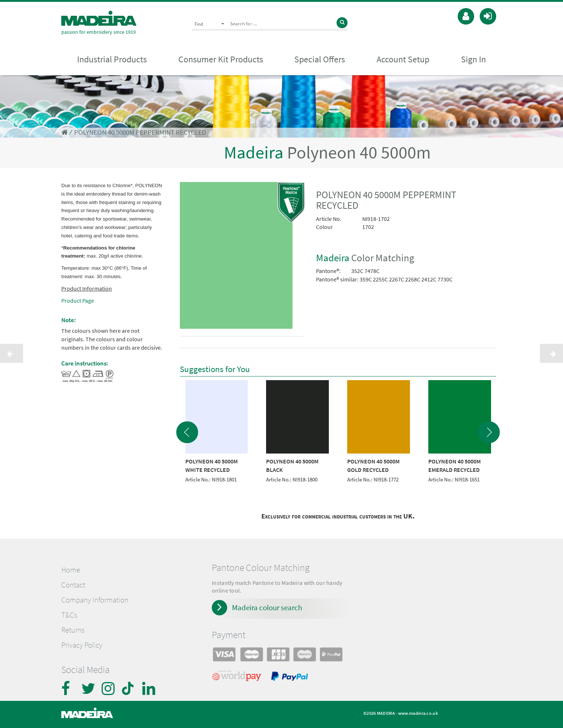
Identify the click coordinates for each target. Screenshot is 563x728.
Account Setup (403, 59)
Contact (73, 585)
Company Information (95, 600)
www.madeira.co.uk (418, 713)
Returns (73, 630)
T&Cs (69, 615)
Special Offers (320, 59)
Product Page (78, 301)
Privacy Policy (82, 645)
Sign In (473, 59)
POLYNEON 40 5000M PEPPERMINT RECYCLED (140, 132)
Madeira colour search (267, 607)
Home (71, 570)
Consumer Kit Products (221, 59)
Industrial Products (112, 59)
